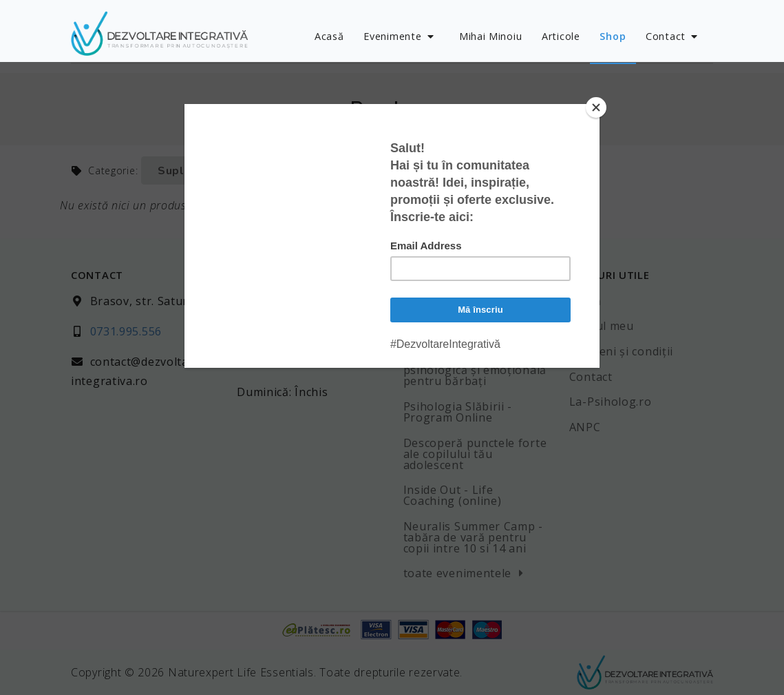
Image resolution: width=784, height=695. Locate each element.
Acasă (329, 36)
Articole (561, 36)
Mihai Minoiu (490, 36)
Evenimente (400, 37)
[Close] (596, 107)
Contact (673, 37)
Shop (613, 36)
